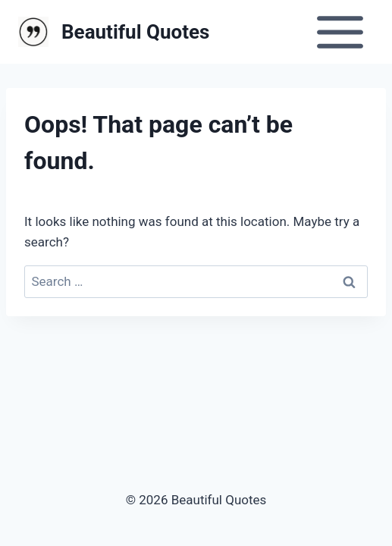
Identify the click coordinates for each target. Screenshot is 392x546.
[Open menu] (340, 32)
